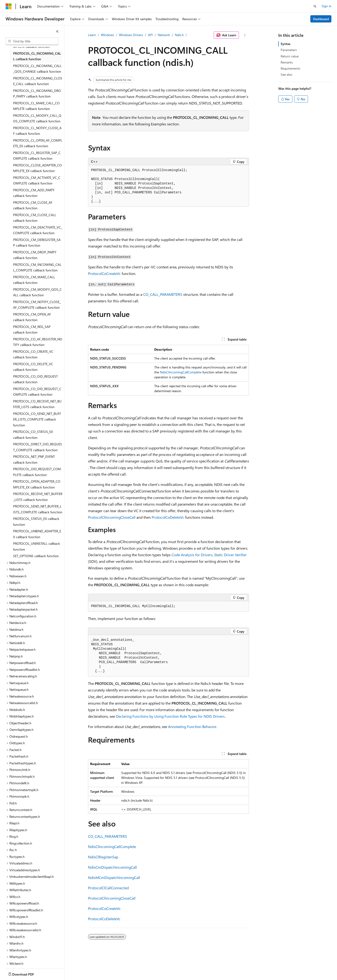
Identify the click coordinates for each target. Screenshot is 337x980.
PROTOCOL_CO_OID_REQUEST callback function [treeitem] (35, 379)
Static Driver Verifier (230, 555)
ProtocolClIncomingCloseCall (112, 517)
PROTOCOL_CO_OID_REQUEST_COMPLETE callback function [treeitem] (37, 392)
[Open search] (315, 6)
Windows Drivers (131, 35)
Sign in (326, 6)
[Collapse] (57, 31)
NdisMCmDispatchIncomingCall (114, 877)
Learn (92, 35)
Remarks (287, 62)
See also (286, 74)
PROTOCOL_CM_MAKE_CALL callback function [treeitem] (34, 280)
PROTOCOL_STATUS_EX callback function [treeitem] (36, 522)
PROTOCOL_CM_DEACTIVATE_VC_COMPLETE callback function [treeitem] (38, 230)
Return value (290, 56)
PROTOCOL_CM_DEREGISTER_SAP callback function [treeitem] (37, 243)
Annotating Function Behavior (192, 727)
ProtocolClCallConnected (108, 888)
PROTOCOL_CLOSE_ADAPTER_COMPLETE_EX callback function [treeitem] (37, 168)
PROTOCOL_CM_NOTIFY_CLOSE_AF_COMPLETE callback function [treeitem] (37, 305)
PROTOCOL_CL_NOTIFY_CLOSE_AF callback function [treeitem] (37, 131)
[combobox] (32, 41)
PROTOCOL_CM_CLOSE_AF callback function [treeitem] (33, 205)
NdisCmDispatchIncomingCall (112, 867)
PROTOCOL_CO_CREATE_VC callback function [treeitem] (33, 354)
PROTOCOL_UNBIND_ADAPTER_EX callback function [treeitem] (37, 534)
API (150, 35)
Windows (107, 35)
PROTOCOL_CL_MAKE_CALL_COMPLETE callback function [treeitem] (36, 106)
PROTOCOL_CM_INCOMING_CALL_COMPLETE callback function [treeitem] (37, 267)
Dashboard (321, 19)
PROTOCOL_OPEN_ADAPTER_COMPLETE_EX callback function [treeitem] (37, 484)
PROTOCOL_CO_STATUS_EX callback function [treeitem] (33, 435)
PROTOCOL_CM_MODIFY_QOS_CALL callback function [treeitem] (37, 292)
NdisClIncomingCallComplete (181, 372)
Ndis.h (179, 35)
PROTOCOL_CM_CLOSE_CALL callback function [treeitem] (35, 218)
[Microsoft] (9, 6)
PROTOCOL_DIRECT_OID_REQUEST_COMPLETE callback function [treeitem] (38, 447)
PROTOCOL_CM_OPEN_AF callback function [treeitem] (32, 317)
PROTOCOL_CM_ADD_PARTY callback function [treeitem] (34, 193)
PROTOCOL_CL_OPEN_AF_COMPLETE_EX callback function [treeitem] (38, 143)
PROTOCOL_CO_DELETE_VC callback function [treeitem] (33, 367)
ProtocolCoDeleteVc (168, 517)
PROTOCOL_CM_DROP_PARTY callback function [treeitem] (35, 255)
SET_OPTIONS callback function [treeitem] (36, 556)
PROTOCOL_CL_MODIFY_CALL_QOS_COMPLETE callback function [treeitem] (37, 118)
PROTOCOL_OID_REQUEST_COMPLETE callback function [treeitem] (37, 472)
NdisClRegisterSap (103, 857)
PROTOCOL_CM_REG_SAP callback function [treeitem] (32, 330)
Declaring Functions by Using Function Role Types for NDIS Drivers (170, 716)
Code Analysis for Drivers (192, 555)
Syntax (286, 44)
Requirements (290, 68)
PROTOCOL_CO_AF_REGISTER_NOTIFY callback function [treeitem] (38, 342)
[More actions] (245, 35)
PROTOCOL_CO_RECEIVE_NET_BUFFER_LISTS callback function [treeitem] (37, 404)
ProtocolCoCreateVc (104, 273)
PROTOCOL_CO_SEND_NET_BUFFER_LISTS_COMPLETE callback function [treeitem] (37, 419)
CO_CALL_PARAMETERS (163, 294)
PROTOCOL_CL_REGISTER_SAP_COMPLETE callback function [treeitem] (37, 156)
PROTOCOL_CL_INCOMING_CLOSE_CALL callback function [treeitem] (38, 81)
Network (164, 35)
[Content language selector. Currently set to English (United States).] (27, 973)
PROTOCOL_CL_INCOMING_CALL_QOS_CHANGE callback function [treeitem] (37, 69)
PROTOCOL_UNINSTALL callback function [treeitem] (37, 546)
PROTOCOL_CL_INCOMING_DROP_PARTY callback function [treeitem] (37, 94)
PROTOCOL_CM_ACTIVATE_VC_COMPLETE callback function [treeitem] (37, 180)
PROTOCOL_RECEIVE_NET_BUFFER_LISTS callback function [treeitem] (38, 497)
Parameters (289, 50)
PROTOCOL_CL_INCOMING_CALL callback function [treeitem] (37, 56)
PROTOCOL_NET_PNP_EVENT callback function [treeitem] (34, 459)
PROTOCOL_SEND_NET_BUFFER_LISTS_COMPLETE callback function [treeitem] (38, 509)
